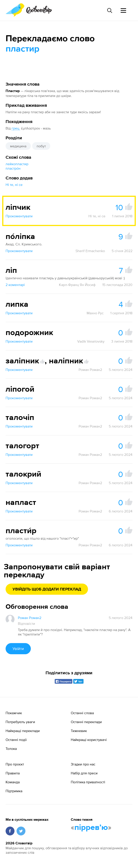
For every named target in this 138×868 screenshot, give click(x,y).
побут (41, 146)
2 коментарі (15, 285)
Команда (13, 782)
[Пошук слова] (109, 10)
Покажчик (14, 713)
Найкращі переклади (23, 731)
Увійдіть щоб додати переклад (47, 589)
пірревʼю (91, 828)
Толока (11, 749)
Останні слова (82, 713)
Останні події (16, 740)
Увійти (18, 649)
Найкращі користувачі (89, 740)
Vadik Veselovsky (91, 341)
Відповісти (26, 623)
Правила (13, 773)
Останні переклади (86, 722)
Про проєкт (15, 764)
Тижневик (79, 731)
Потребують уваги (20, 722)
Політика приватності (88, 782)
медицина (18, 146)
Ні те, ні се (14, 185)
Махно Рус (95, 313)
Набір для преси (84, 773)
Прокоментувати (19, 216)
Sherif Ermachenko (90, 251)
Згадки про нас (83, 764)
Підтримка (14, 791)
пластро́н (13, 168)
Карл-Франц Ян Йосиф (77, 285)
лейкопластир (17, 164)
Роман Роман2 (90, 370)
